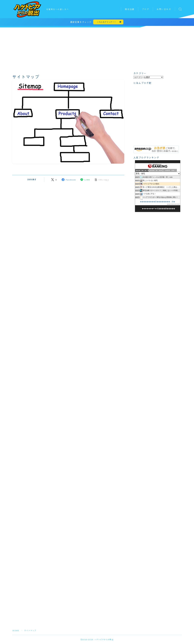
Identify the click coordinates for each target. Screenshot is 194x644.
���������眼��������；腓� (158, 202)
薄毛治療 (130, 9)
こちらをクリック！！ (107, 22)
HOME (16, 630)
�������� (173, 204)
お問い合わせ (164, 9)
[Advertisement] (97, 49)
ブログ (145, 9)
